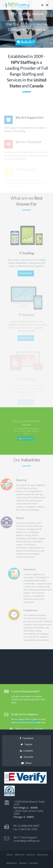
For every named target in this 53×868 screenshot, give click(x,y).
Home (9, 855)
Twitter (26, 744)
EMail (26, 763)
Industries (12, 863)
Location (33, 863)
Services (31, 855)
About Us (20, 855)
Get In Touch (26, 435)
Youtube (27, 757)
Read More (26, 277)
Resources (42, 855)
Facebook (27, 738)
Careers (23, 863)
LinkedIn (26, 751)
